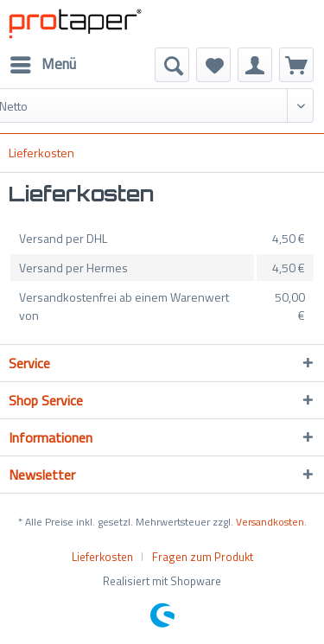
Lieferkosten (102, 557)
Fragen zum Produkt (203, 557)
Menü (43, 63)
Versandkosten (270, 522)
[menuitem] (42, 65)
